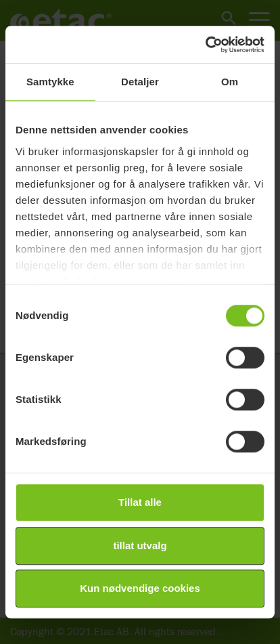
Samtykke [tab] (50, 82)
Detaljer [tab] (140, 82)
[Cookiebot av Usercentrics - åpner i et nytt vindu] (205, 45)
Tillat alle (140, 502)
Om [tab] (230, 82)
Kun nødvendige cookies (140, 588)
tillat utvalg (140, 545)
